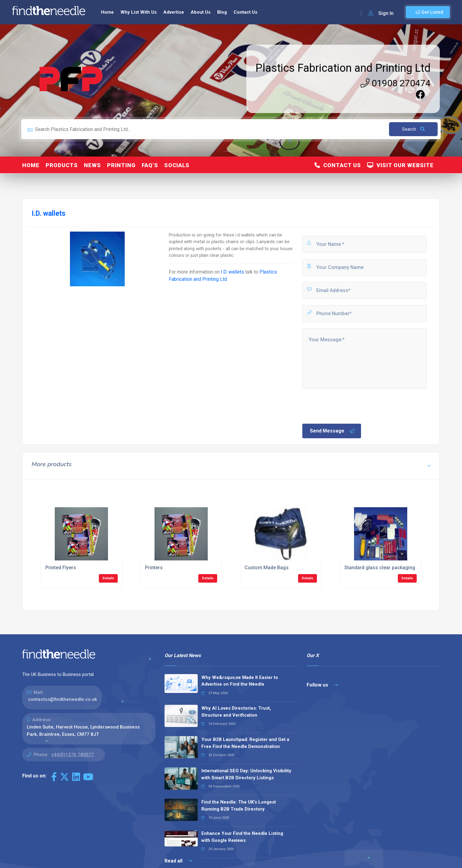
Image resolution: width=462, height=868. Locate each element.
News (92, 165)
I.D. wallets (232, 272)
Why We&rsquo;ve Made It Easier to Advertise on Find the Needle (240, 681)
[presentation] (348, 406)
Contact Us (245, 12)
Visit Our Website (400, 165)
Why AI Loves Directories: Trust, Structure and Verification (236, 712)
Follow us (322, 685)
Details (108, 578)
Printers (154, 568)
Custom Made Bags (267, 568)
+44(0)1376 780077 (73, 755)
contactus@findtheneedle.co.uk (63, 699)
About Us (201, 12)
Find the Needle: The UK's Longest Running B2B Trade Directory (239, 806)
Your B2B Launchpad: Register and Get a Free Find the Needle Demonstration (245, 743)
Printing (121, 165)
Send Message (332, 431)
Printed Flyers (61, 568)
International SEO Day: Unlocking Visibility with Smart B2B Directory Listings (246, 774)
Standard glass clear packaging (380, 568)
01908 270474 (396, 83)
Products (62, 165)
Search (413, 129)
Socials (177, 165)
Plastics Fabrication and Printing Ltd (343, 68)
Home (107, 12)
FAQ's (150, 165)
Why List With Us (139, 12)
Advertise (174, 12)
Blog (222, 12)
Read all (178, 861)
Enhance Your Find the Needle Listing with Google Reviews (242, 837)
